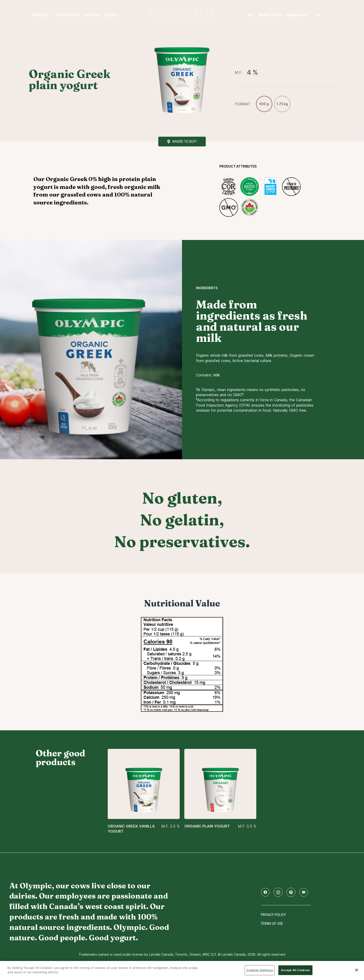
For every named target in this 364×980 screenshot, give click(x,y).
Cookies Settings (260, 970)
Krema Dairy (296, 15)
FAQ (251, 15)
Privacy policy (273, 915)
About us (92, 15)
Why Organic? (68, 15)
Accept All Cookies (295, 970)
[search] (328, 16)
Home (184, 12)
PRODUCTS (40, 15)
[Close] (357, 970)
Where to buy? (185, 141)
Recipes (111, 15)
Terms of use (272, 923)
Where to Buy (270, 15)
